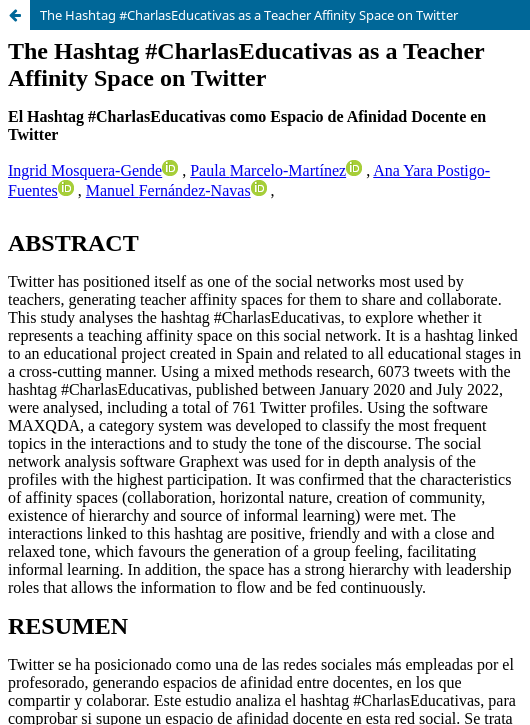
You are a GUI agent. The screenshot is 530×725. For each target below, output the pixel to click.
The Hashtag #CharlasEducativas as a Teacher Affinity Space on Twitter (249, 15)
